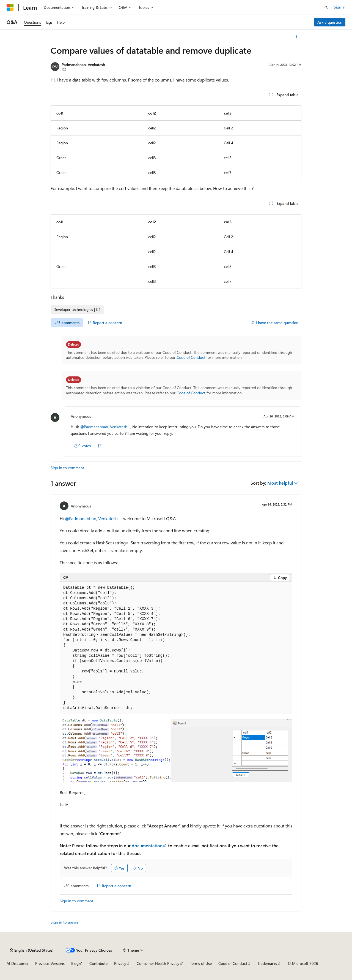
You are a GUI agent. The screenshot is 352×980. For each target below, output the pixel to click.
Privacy (120, 963)
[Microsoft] (10, 7)
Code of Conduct (191, 357)
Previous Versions (50, 963)
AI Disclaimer (18, 963)
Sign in (340, 7)
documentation (147, 845)
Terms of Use (201, 963)
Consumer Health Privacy (158, 963)
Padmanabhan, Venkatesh (83, 65)
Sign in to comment (67, 468)
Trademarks (267, 963)
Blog (75, 963)
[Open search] (326, 7)
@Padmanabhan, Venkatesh (104, 427)
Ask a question (330, 22)
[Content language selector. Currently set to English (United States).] (32, 950)
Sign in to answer (65, 922)
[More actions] (297, 36)
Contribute (98, 963)
